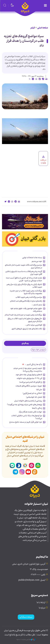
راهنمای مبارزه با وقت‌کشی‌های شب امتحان (26, 301)
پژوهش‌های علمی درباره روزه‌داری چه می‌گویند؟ (25, 405)
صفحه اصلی (43, 28)
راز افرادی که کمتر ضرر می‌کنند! (31, 382)
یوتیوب (28, 472)
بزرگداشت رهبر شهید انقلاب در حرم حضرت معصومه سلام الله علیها (26, 292)
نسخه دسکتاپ (26, 617)
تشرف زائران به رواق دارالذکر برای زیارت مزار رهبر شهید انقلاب (24, 286)
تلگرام (15, 472)
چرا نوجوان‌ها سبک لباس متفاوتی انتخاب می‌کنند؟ (27, 417)
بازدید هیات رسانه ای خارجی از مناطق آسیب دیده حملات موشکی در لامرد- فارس (24, 279)
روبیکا (25, 466)
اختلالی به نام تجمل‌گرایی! (32, 393)
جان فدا (39, 390)
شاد (38, 466)
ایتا (35, 472)
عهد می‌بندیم (37, 261)
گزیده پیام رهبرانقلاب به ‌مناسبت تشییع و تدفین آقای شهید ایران (24, 273)
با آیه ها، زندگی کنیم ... (33, 364)
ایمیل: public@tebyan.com (32, 580)
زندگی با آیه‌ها (37, 408)
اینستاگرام (22, 472)
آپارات (31, 466)
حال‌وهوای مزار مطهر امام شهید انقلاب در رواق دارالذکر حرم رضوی (25, 320)
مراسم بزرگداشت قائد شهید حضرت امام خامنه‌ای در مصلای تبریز (23, 266)
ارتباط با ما (41, 602)
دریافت (43, 160)
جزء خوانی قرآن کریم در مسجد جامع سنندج (26, 422)
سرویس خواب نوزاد (38, 350)
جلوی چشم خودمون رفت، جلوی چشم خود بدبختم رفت (26, 310)
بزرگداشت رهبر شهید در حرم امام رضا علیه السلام (23, 315)
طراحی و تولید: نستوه (26, 639)
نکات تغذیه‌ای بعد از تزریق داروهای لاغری (27, 329)
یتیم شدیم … (37, 305)
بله (12, 466)
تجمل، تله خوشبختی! (34, 397)
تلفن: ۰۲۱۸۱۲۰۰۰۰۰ (38, 575)
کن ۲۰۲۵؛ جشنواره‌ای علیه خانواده (29, 378)
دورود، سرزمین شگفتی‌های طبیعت (29, 386)
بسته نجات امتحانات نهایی (32, 258)
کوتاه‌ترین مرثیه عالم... (34, 325)
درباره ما (42, 608)
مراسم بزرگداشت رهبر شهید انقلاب (29, 297)
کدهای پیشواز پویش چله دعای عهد (29, 375)
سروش (19, 466)
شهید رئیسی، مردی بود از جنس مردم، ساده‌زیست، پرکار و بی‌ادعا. (28, 370)
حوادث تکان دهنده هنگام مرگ (30, 412)
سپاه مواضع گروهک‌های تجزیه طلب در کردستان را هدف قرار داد (24, 41)
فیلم (33, 28)
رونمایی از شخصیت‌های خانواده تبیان (28, 401)
